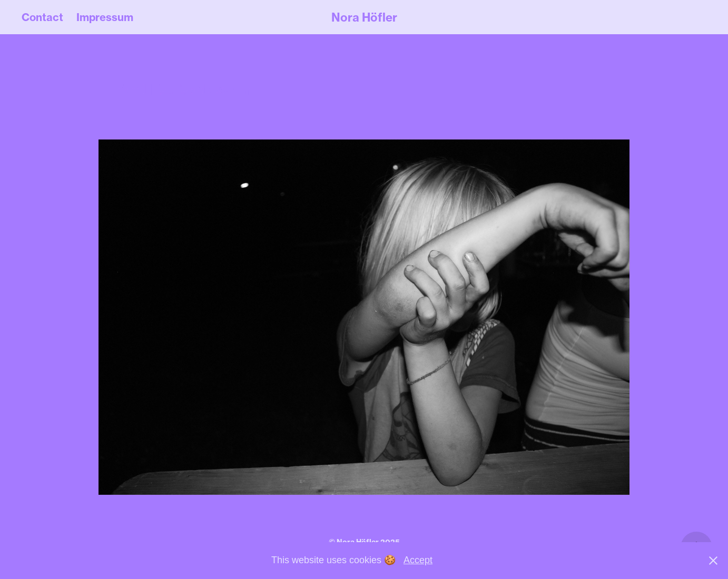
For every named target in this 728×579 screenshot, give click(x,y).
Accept (418, 560)
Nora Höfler (364, 17)
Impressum (105, 17)
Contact (42, 17)
